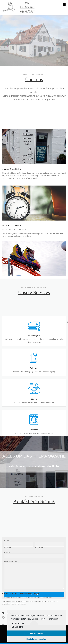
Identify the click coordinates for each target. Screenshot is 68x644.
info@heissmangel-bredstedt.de (34, 466)
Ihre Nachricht (12, 582)
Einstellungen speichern (37, 639)
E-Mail (8, 572)
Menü (64, 5)
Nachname (40, 568)
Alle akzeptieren (37, 633)
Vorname (8, 568)
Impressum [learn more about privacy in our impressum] (54, 619)
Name (7, 561)
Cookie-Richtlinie (39, 619)
